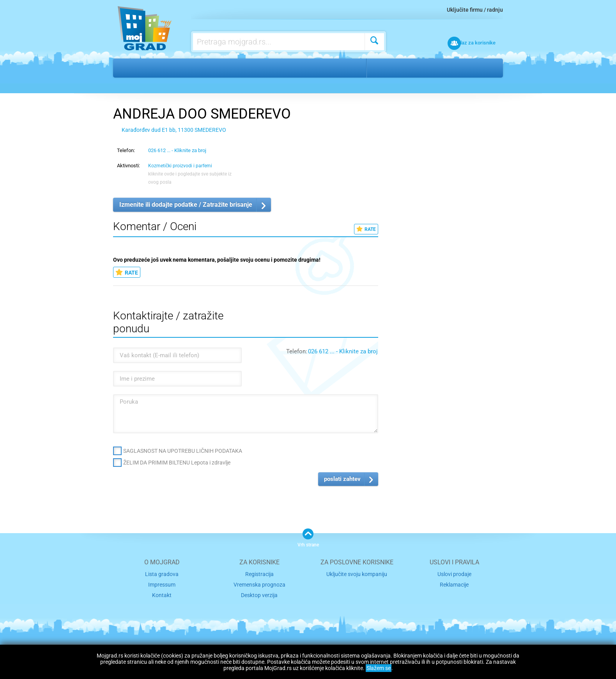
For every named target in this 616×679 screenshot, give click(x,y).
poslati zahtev (342, 479)
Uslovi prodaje (454, 574)
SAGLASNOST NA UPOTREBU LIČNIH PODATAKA (183, 451)
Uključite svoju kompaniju (357, 574)
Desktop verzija (259, 594)
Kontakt (162, 594)
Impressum (162, 584)
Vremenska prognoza (259, 584)
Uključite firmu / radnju (475, 10)
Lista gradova (162, 574)
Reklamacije (454, 584)
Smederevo (391, 68)
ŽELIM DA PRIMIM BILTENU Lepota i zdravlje (177, 463)
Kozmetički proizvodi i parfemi (246, 68)
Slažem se (379, 668)
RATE (366, 229)
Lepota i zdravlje (166, 68)
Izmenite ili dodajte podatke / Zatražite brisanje (186, 205)
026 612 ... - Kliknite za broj (177, 150)
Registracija (259, 574)
